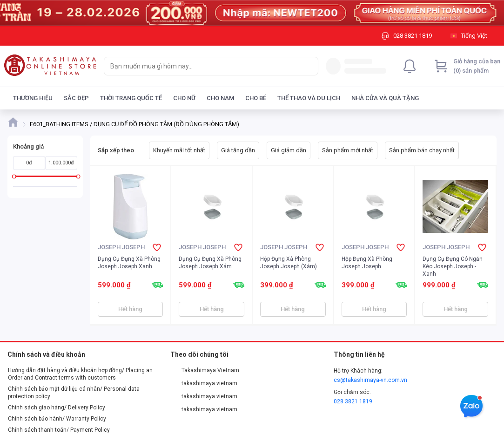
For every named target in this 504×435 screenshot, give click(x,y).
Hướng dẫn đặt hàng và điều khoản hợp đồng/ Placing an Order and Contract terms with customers (80, 374)
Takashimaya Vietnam (205, 370)
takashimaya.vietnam (204, 383)
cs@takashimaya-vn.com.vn (370, 380)
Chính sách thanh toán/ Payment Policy (59, 430)
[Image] (252, 13)
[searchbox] (203, 66)
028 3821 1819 (353, 401)
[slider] (14, 176)
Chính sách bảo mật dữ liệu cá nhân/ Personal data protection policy (74, 393)
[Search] (309, 66)
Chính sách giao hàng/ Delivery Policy (57, 408)
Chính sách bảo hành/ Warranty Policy (57, 419)
